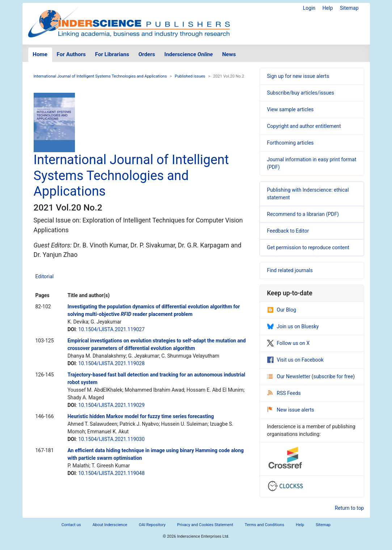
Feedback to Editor (288, 231)
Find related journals (290, 270)
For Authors (71, 54)
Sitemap (349, 8)
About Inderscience (110, 525)
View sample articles (290, 109)
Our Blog (282, 310)
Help (328, 8)
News (229, 54)
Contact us (71, 525)
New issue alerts (291, 410)
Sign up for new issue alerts (298, 76)
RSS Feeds (284, 393)
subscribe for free (333, 376)
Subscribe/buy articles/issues (301, 93)
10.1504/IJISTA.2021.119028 (111, 363)
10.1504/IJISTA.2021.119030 (111, 439)
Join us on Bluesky (293, 326)
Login (309, 8)
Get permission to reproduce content (308, 247)
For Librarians (112, 54)
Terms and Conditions (264, 525)
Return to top (349, 508)
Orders (147, 54)
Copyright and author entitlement (304, 126)
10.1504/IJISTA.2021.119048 (111, 473)
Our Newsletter (290, 376)
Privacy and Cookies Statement (205, 525)
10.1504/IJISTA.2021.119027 (111, 329)
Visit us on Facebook (295, 360)
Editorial (45, 276)
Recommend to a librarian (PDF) (303, 214)
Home (40, 54)
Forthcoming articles (290, 143)
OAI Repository (152, 525)
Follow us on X (288, 343)
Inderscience (189, 54)
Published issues (190, 76)
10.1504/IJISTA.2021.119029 (111, 405)
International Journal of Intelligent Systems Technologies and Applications (100, 76)
